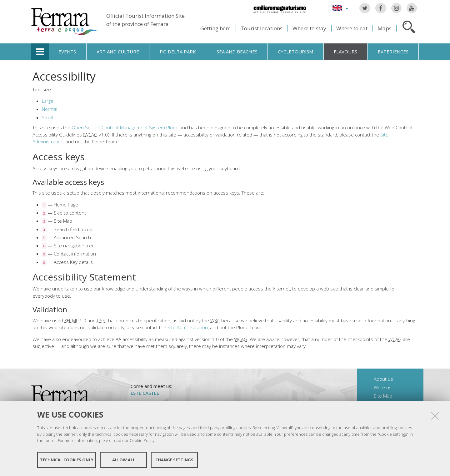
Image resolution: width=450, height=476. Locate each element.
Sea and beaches (237, 52)
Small (47, 117)
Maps (385, 28)
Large (48, 101)
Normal (50, 109)
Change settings (174, 460)
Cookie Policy (142, 440)
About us (383, 379)
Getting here (215, 28)
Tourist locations (262, 28)
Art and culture (118, 52)
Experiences (393, 52)
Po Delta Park (178, 52)
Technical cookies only (67, 460)
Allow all (124, 460)
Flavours (345, 52)
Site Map (383, 396)
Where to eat (352, 28)
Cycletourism (295, 52)
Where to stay (309, 28)
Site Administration (188, 327)
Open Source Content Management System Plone (125, 127)
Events (67, 52)
